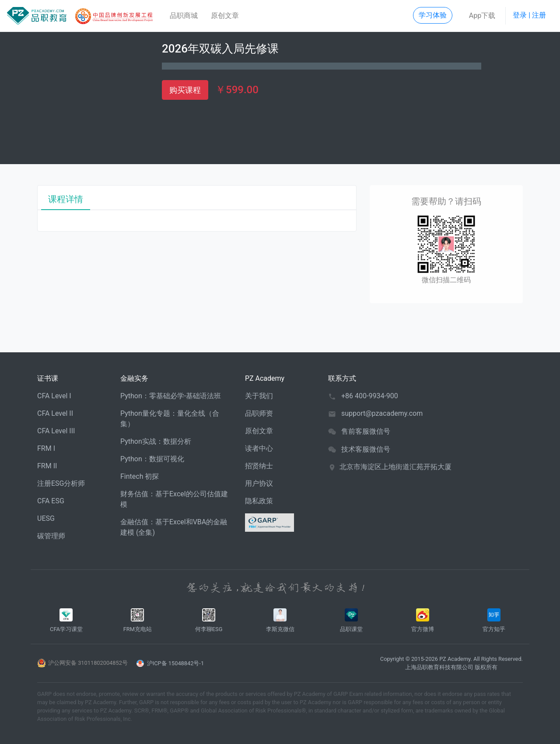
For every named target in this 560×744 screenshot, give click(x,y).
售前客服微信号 (366, 431)
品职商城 (184, 16)
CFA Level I (54, 396)
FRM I (46, 448)
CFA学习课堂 (66, 620)
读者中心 (259, 448)
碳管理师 (51, 536)
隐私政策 (259, 501)
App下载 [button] (482, 16)
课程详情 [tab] (66, 199)
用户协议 (259, 483)
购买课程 (185, 90)
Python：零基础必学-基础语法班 (171, 396)
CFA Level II (55, 413)
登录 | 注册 (529, 15)
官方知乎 (494, 620)
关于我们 (259, 396)
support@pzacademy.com (382, 413)
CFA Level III (56, 431)
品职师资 (259, 413)
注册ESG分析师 (61, 483)
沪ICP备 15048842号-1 (175, 663)
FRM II (47, 466)
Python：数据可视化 (152, 459)
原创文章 (225, 16)
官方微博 (422, 620)
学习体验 (433, 15)
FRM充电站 (138, 620)
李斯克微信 (280, 620)
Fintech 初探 (140, 476)
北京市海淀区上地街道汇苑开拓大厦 (395, 467)
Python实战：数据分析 (156, 441)
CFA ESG (51, 501)
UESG (46, 518)
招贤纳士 (259, 466)
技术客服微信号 (366, 449)
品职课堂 (351, 620)
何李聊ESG (209, 620)
